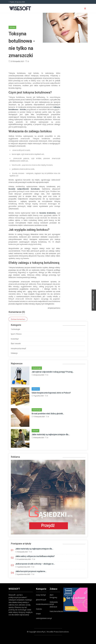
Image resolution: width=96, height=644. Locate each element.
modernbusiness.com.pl (45, 604)
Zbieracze (53, 607)
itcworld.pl (15, 339)
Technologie (15, 329)
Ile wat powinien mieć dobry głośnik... (48, 414)
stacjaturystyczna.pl (18, 348)
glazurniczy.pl (41, 600)
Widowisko (54, 602)
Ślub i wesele (16, 343)
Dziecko (39, 609)
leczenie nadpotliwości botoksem (24, 189)
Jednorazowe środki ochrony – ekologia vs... (35, 564)
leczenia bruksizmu (47, 213)
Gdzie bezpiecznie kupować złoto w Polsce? (51, 393)
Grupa (38, 614)
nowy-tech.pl (41, 595)
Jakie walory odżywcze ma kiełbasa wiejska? (35, 556)
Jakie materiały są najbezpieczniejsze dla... (51, 434)
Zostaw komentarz (18, 319)
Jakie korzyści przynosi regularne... (31, 571)
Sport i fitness (16, 334)
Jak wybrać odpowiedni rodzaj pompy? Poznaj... (53, 372)
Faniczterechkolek (56, 611)
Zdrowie (12, 27)
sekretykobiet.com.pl (44, 618)
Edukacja (14, 353)
